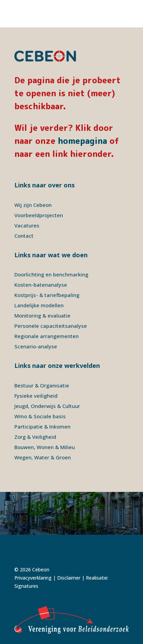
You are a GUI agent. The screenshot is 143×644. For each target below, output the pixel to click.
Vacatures (27, 225)
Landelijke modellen (39, 305)
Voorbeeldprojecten (39, 215)
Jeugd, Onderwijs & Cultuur (47, 406)
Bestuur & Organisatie (42, 385)
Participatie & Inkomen (42, 426)
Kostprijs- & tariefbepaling (47, 295)
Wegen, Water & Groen (43, 457)
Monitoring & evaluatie (42, 315)
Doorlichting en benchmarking (51, 274)
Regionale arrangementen (47, 336)
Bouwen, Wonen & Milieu (45, 447)
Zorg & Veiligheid (35, 437)
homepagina (82, 141)
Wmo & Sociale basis (40, 416)
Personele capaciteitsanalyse (51, 326)
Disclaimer (69, 578)
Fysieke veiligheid (36, 396)
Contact (24, 236)
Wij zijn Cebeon (33, 205)
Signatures (26, 586)
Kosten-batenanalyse (41, 285)
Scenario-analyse (36, 346)
